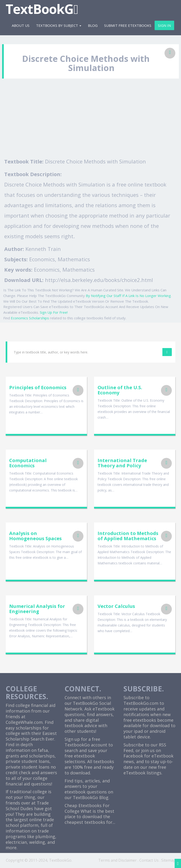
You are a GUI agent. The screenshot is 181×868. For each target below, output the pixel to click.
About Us (21, 25)
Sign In (164, 25)
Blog (93, 25)
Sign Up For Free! (54, 312)
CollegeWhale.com (24, 722)
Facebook (133, 756)
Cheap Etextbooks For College (87, 808)
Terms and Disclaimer (117, 860)
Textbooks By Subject (59, 25)
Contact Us (149, 860)
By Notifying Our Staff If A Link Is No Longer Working (128, 296)
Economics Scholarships (30, 318)
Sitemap (168, 860)
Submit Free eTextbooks (128, 25)
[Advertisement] (90, 121)
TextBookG (42, 9)
